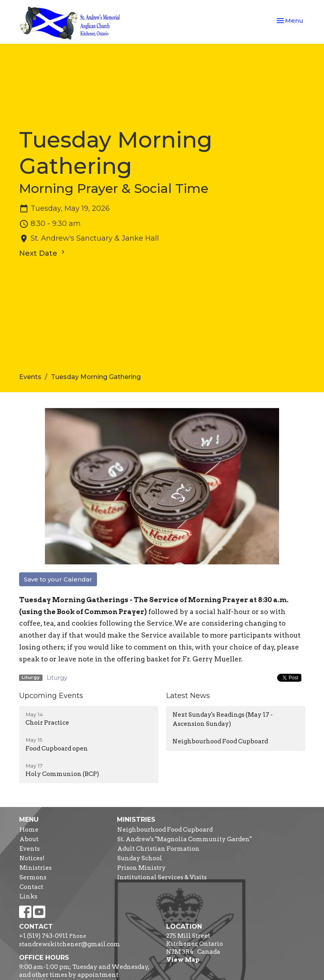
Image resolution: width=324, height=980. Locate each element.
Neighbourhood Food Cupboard (220, 741)
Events (30, 377)
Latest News (188, 696)
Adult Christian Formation (158, 849)
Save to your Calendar (58, 579)
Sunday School (140, 858)
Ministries (36, 868)
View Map (183, 960)
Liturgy (57, 678)
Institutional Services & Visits (162, 877)
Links (28, 896)
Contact (31, 887)
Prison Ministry (142, 868)
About (29, 839)
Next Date (43, 253)
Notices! (32, 858)
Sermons (33, 877)
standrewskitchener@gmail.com (70, 944)
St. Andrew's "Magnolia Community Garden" (184, 839)
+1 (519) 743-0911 (44, 936)
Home (29, 830)
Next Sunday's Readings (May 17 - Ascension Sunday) (223, 719)
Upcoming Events (51, 696)
